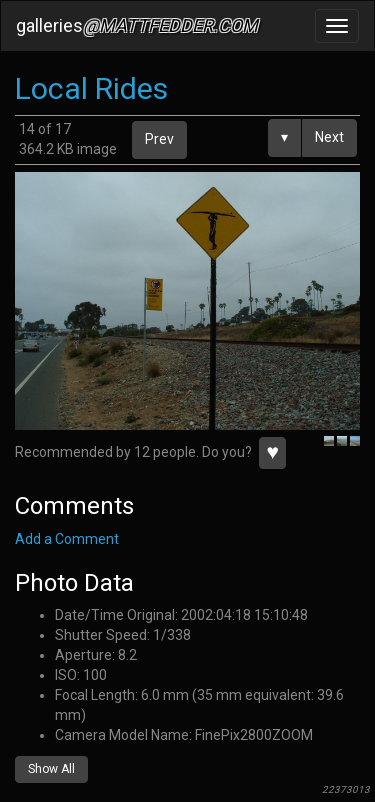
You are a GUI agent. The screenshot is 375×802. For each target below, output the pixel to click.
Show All (51, 769)
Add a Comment (67, 539)
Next (329, 137)
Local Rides (91, 88)
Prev (159, 139)
